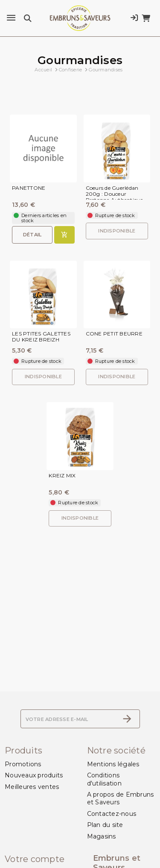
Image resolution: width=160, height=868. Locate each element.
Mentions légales (113, 764)
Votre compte (35, 859)
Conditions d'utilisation (104, 779)
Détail (32, 235)
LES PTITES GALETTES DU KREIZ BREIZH (41, 337)
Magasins (102, 836)
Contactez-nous (112, 814)
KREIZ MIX (62, 476)
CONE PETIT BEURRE (114, 334)
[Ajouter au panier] (64, 235)
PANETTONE (29, 188)
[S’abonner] (127, 719)
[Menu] (11, 18)
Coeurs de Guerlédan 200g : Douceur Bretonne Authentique (115, 194)
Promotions (23, 764)
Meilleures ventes (32, 787)
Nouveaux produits (34, 775)
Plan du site (105, 825)
